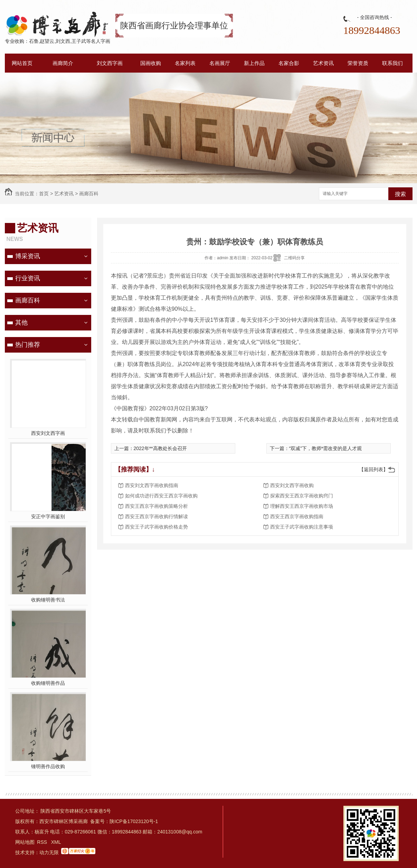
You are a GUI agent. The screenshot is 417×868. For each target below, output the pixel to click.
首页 (44, 194)
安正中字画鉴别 (48, 516)
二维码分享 (294, 258)
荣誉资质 (358, 63)
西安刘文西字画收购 (292, 485)
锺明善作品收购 (48, 766)
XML (56, 842)
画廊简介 (63, 63)
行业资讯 (28, 278)
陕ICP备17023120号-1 (134, 821)
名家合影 (289, 63)
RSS (43, 842)
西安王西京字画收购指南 (297, 516)
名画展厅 (220, 63)
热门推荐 (28, 345)
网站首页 (22, 63)
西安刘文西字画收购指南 (152, 485)
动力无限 (49, 852)
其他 (21, 323)
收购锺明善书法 (48, 600)
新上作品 (254, 63)
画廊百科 (89, 194)
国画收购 (151, 63)
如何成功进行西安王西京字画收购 (161, 496)
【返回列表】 (373, 469)
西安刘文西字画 (48, 433)
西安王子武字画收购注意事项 (302, 527)
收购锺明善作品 (48, 683)
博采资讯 (28, 256)
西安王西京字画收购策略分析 (157, 506)
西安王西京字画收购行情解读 (157, 516)
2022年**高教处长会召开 (160, 448)
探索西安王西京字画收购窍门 (302, 496)
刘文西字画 (110, 63)
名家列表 (185, 63)
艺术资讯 (323, 63)
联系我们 (392, 63)
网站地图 (25, 842)
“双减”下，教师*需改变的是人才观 (326, 448)
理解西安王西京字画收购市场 (302, 506)
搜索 (400, 194)
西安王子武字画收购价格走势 (157, 527)
